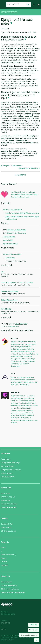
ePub (26, 324)
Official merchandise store (10, 589)
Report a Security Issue (9, 504)
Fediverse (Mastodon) (9, 555)
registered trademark (22, 638)
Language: (33, 630)
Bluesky (4, 558)
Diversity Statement (8, 477)
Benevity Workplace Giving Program (13, 592)
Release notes (10, 258)
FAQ (3, 272)
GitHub (3, 548)
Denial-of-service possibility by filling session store (22, 213)
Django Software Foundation (11, 470)
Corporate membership (9, 585)
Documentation (9, 12)
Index (3, 283)
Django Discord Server (10, 291)
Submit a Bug (6, 500)
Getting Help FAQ (7, 524)
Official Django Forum (10, 300)
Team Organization (8, 466)
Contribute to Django (8, 497)
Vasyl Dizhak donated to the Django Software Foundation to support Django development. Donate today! (24, 194)
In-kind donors (8, 614)
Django (3, 5)
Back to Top (21, 175)
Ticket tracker (6, 309)
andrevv (6, 629)
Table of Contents (26, 283)
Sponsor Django (7, 582)
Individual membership (9, 507)
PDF (21, 324)
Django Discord (6, 528)
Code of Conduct (7, 473)
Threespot (6, 623)
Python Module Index (10, 244)
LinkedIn (4, 562)
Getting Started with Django (10, 463)
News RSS (5, 565)
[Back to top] (37, 640)
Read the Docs (14, 326)
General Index (8, 240)
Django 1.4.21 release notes (13, 210)
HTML (17, 324)
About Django (6, 459)
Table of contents (9, 237)
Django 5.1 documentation (12, 254)
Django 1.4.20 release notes (29, 168)
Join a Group (5, 493)
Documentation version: (29, 635)
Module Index (11, 283)
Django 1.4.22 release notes (12, 166)
